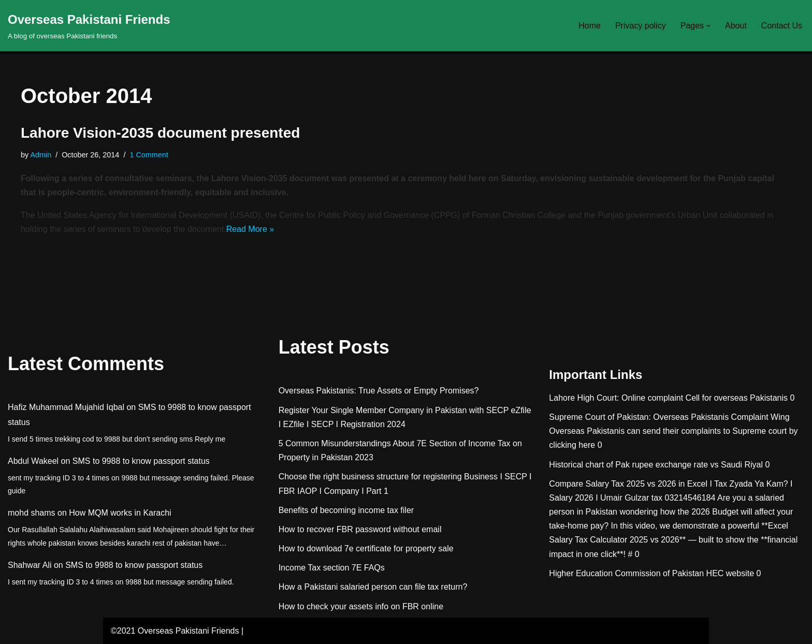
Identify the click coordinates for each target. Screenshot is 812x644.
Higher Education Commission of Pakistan (626, 573)
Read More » (250, 229)
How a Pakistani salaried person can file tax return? (373, 587)
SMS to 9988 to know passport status (141, 461)
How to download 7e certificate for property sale (366, 548)
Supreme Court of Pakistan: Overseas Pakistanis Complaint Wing (669, 417)
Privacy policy (641, 26)
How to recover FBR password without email (360, 529)
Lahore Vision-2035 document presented (160, 133)
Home (590, 26)
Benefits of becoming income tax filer (346, 510)
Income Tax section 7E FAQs (332, 568)
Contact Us (782, 26)
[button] (708, 26)
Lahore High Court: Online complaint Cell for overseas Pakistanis (668, 398)
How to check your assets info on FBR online (361, 606)
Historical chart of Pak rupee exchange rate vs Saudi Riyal (656, 465)
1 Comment (149, 155)
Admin (41, 155)
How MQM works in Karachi (120, 513)
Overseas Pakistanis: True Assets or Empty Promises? (379, 391)
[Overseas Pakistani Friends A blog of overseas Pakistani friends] (89, 26)
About (736, 26)
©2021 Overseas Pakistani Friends (175, 631)
